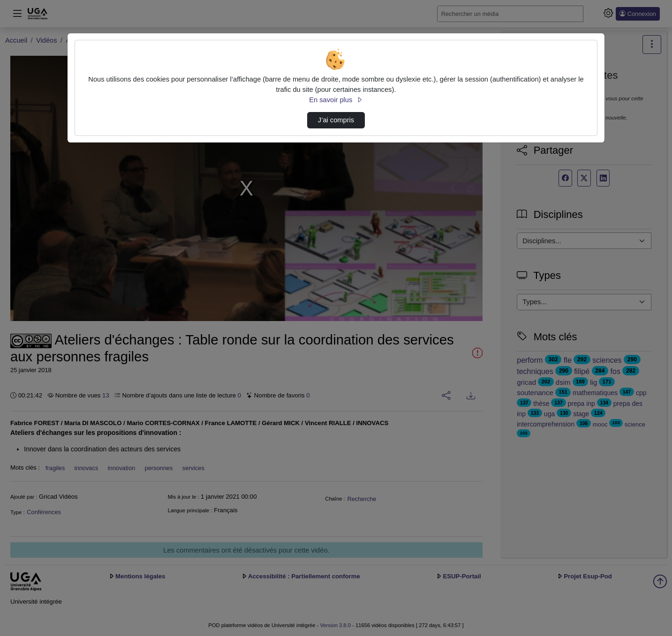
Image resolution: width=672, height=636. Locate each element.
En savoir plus (336, 100)
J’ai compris (336, 120)
